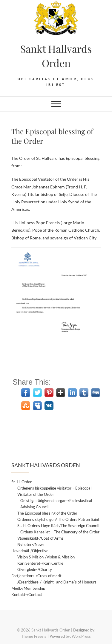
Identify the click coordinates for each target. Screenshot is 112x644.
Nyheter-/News (31, 544)
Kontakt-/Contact (27, 595)
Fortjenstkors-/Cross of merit (36, 576)
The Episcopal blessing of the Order (47, 513)
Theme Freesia (34, 636)
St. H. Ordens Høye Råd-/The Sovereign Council (58, 526)
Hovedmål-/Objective (30, 551)
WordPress (81, 636)
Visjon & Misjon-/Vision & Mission (46, 557)
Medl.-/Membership (28, 588)
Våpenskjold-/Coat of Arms (40, 538)
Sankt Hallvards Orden (56, 56)
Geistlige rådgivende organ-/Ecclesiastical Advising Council (56, 504)
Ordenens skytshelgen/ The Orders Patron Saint (58, 519)
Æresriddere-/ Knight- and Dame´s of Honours (57, 582)
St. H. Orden (22, 482)
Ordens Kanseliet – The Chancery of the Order (60, 532)
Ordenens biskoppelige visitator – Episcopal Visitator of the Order (54, 491)
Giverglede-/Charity (35, 569)
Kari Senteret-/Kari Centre (40, 563)
